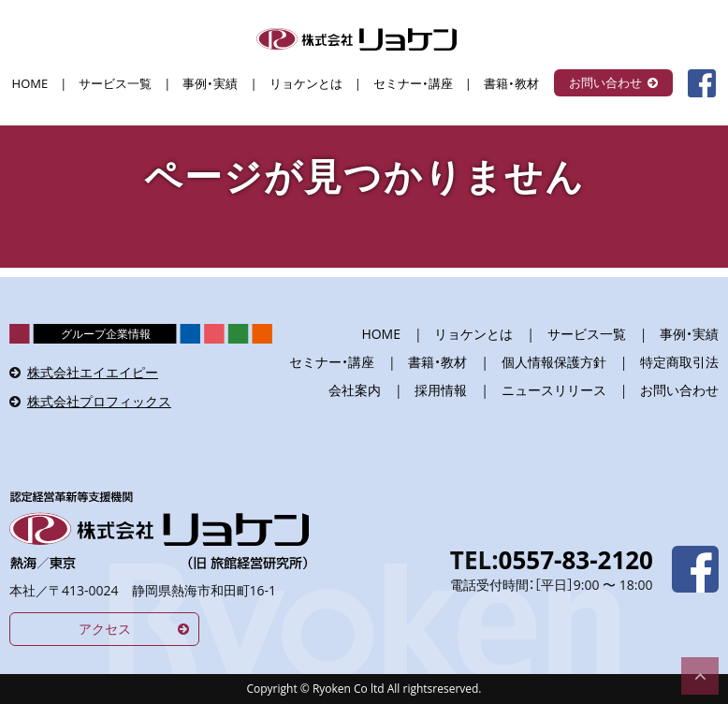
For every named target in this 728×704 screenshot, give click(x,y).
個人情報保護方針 (554, 362)
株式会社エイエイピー (93, 372)
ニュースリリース (554, 390)
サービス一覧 (115, 84)
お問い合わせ (605, 82)
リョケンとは (306, 84)
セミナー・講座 (413, 84)
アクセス (105, 629)
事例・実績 (210, 84)
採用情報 (441, 390)
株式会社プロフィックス (99, 401)
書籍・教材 (511, 84)
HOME (30, 84)
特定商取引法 (679, 362)
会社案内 (355, 390)
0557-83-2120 (576, 560)
